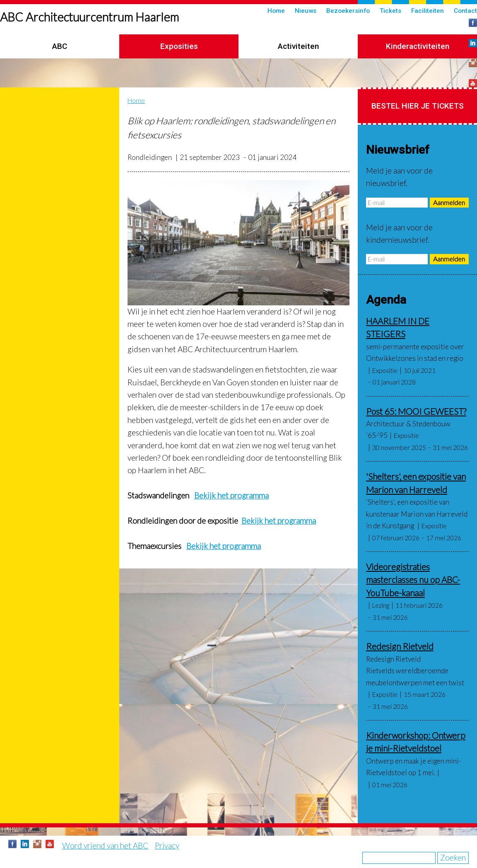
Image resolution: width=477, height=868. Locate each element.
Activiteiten (298, 46)
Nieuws (306, 11)
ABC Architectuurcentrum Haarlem (89, 17)
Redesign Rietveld (400, 646)
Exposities (179, 46)
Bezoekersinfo (348, 11)
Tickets (390, 11)
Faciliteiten (428, 11)
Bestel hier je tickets (418, 106)
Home (276, 11)
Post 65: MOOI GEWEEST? (416, 411)
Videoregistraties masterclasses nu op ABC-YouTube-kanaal (413, 580)
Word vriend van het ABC (105, 845)
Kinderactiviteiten (418, 46)
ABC (60, 46)
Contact (465, 11)
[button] (238, 243)
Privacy (167, 845)
